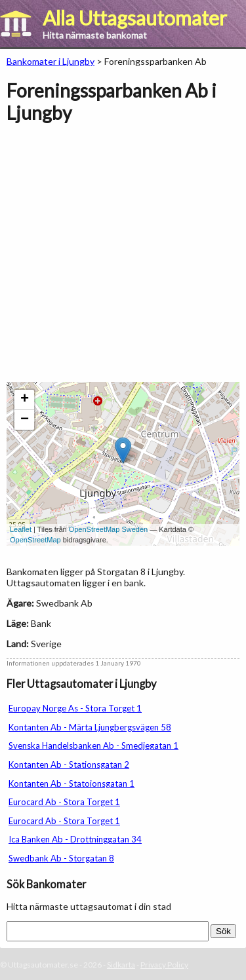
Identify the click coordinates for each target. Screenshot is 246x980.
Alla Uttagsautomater (135, 18)
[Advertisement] (123, 259)
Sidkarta (121, 965)
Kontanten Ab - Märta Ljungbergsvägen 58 (90, 727)
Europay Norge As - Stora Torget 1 (75, 708)
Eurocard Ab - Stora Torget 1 (64, 802)
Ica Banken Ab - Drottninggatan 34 (75, 839)
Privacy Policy (164, 965)
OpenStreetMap (35, 540)
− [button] (25, 420)
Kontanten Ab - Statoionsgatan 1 (72, 783)
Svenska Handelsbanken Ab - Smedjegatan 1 (93, 745)
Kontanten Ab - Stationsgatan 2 (69, 764)
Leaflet (21, 529)
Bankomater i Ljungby (51, 61)
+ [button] (25, 400)
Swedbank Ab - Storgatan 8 (61, 858)
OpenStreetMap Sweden (108, 529)
